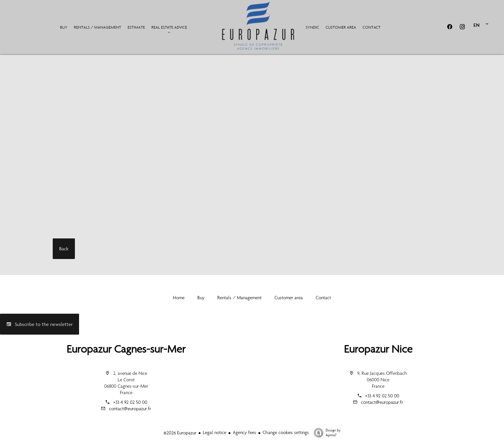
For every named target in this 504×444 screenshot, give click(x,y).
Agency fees (244, 432)
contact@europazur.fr (130, 409)
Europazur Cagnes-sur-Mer (126, 349)
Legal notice (215, 432)
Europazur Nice (378, 349)
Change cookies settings (286, 432)
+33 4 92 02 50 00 (130, 402)
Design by (326, 433)
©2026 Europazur (180, 433)
